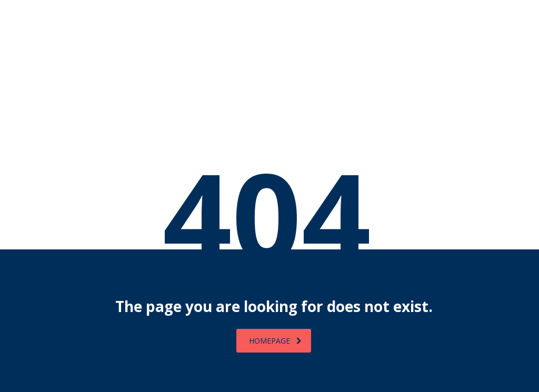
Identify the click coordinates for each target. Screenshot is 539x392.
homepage (275, 341)
